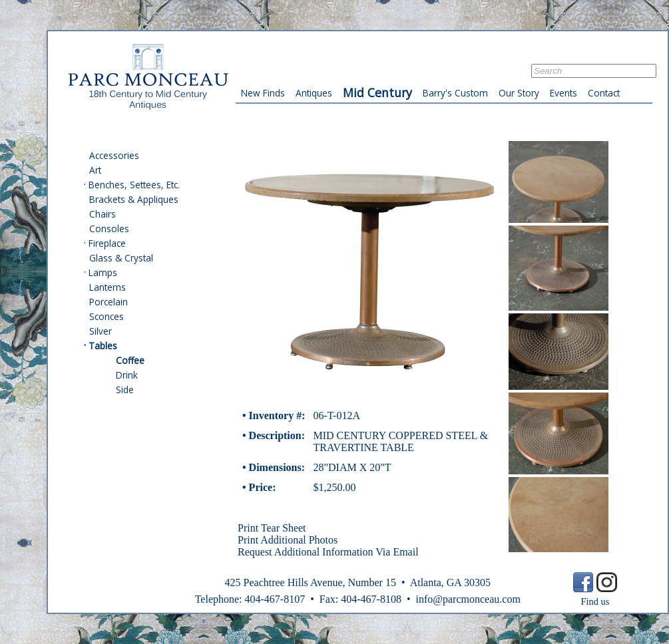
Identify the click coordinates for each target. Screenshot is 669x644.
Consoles (109, 229)
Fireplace (107, 243)
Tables (103, 346)
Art (95, 170)
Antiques (314, 93)
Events (563, 93)
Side (125, 390)
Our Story (519, 93)
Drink (127, 375)
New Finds (263, 93)
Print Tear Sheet (272, 528)
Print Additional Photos (288, 540)
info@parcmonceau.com (468, 599)
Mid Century (377, 92)
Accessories (114, 155)
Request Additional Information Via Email (328, 552)
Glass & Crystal (121, 258)
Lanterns (108, 287)
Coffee (130, 360)
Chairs (103, 214)
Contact (604, 93)
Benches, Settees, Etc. (134, 185)
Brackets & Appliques (134, 199)
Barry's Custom (455, 93)
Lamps (103, 272)
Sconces (107, 316)
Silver (101, 331)
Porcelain (109, 302)
